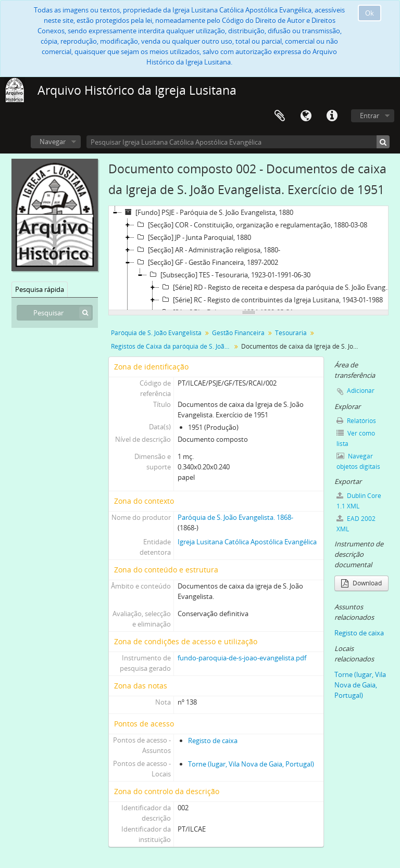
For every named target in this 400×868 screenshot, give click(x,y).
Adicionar (361, 391)
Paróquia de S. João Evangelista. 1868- (235, 517)
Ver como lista (356, 438)
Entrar (370, 116)
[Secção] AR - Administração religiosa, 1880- (207, 250)
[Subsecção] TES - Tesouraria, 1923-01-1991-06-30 (229, 275)
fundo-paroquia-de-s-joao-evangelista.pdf (242, 658)
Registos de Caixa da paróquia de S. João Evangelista (172, 346)
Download (361, 583)
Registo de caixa (213, 741)
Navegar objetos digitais (358, 461)
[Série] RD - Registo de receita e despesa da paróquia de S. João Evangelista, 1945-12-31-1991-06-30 (277, 287)
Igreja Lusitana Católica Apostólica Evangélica (247, 542)
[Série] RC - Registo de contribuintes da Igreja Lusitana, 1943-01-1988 (271, 300)
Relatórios (356, 421)
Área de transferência (280, 116)
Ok (370, 13)
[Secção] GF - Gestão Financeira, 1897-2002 (206, 262)
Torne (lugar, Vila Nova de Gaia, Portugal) (251, 764)
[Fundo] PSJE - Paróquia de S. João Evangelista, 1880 (208, 212)
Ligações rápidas (332, 116)
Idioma (306, 116)
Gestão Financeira (238, 333)
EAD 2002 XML (356, 524)
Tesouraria (291, 333)
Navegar (53, 142)
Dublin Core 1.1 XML (359, 501)
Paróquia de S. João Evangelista (156, 333)
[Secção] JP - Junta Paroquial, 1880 (193, 237)
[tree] (248, 258)
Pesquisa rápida (40, 289)
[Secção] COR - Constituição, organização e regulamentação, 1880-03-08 (251, 225)
